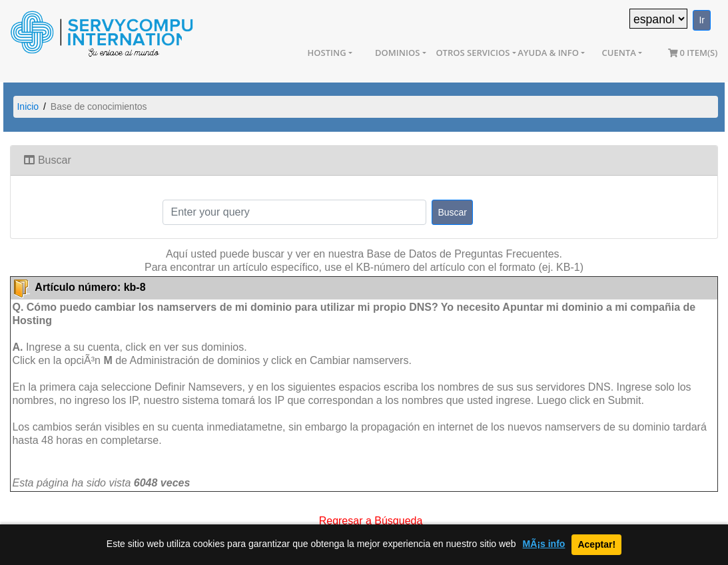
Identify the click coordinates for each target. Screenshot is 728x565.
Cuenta (619, 53)
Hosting (327, 53)
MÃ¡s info (544, 544)
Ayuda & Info (548, 53)
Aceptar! (596, 544)
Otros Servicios (473, 53)
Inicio (28, 106)
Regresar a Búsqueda (371, 520)
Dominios (397, 53)
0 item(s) (693, 53)
